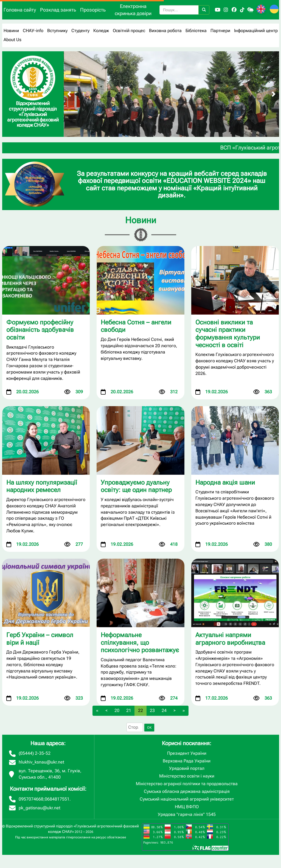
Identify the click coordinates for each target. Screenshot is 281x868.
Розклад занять (58, 10)
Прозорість (93, 10)
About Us (12, 40)
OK (149, 728)
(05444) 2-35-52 (35, 753)
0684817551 (57, 799)
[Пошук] (204, 10)
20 (117, 710)
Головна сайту (20, 10)
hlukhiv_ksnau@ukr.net (41, 762)
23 (152, 710)
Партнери (220, 31)
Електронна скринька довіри (133, 10)
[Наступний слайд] (274, 94)
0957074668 (31, 799)
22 (140, 710)
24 (164, 710)
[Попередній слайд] (69, 94)
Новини (11, 31)
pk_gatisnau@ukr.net (40, 808)
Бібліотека (196, 31)
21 (129, 710)
